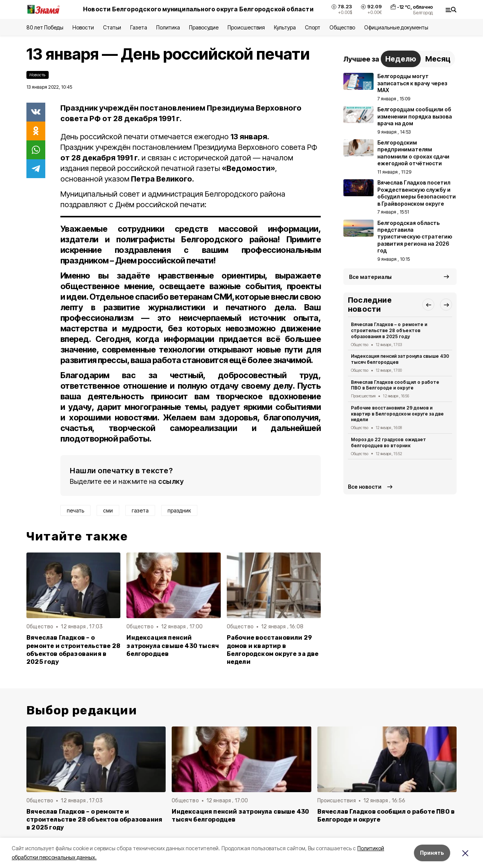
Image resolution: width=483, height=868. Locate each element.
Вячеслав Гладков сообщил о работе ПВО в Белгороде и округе (395, 385)
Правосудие (204, 27)
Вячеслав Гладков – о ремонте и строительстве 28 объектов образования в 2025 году (73, 649)
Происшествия (246, 27)
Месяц (438, 59)
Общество (342, 27)
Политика (168, 27)
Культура (285, 27)
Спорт (313, 27)
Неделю (401, 59)
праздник (179, 510)
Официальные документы (396, 27)
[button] (428, 305)
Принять (432, 853)
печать (75, 510)
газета (140, 510)
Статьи (112, 27)
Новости (83, 27)
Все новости (365, 487)
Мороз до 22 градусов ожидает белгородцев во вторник (388, 442)
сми (108, 510)
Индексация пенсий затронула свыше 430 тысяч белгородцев (173, 646)
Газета (139, 27)
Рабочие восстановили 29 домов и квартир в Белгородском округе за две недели (273, 649)
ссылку (171, 481)
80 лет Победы (45, 27)
